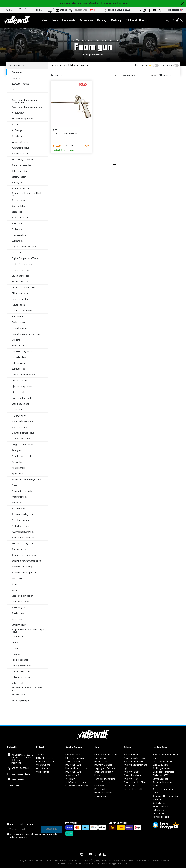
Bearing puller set (20, 189)
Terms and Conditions (105, 779)
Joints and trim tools (22, 398)
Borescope (17, 212)
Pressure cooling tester (23, 514)
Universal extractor (21, 677)
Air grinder (17, 136)
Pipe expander (18, 468)
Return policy (101, 789)
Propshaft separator (22, 520)
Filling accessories (21, 293)
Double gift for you (162, 768)
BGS (55, 130)
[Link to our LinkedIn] (104, 854)
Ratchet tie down (20, 549)
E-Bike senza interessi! (163, 772)
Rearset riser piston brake (24, 555)
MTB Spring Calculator (76, 782)
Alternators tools (20, 148)
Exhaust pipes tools (21, 282)
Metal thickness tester (23, 421)
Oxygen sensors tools (23, 445)
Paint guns (17, 450)
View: (154, 75)
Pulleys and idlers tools (23, 532)
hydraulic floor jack (21, 84)
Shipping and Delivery (105, 768)
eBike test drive (73, 762)
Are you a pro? (72, 775)
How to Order (101, 762)
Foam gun (113, 40)
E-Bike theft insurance (76, 758)
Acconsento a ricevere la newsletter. (34, 836)
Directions (16, 763)
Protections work (20, 526)
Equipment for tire (20, 276)
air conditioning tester (22, 119)
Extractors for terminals (24, 287)
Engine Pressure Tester (23, 264)
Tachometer (18, 637)
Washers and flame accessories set (27, 689)
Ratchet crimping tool (22, 543)
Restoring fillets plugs (23, 567)
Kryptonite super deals (164, 789)
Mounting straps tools (23, 433)
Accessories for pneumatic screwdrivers (25, 101)
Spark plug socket (20, 602)
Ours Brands (42, 768)
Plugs (14, 485)
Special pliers (18, 613)
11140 (14, 90)
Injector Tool (18, 392)
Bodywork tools (19, 206)
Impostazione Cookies (134, 789)
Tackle (15, 642)
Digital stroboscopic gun (24, 247)
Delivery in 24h (140, 66)
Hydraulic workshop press (24, 375)
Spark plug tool (19, 607)
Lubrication (17, 410)
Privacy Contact (131, 772)
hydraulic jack (18, 369)
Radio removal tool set (23, 538)
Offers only (166, 66)
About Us (41, 755)
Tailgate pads (159, 810)
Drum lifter (17, 253)
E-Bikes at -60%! (135, 20)
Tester (15, 648)
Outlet (156, 793)
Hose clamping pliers (22, 351)
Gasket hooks (18, 322)
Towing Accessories (22, 666)
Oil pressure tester (21, 439)
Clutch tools (18, 241)
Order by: (116, 75)
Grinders (16, 340)
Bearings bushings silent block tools (27, 194)
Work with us (43, 772)
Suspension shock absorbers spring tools (29, 631)
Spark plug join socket (22, 596)
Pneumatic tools (20, 497)
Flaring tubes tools (21, 299)
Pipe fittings (18, 474)
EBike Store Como (45, 758)
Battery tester (19, 177)
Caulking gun (18, 229)
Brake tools (17, 223)
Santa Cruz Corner (161, 807)
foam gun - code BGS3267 (65, 134)
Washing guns (19, 695)
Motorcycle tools (20, 427)
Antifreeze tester (20, 154)
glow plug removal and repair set (28, 334)
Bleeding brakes (19, 200)
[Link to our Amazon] (100, 854)
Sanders (16, 584)
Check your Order (74, 755)
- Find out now (120, 4)
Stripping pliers (19, 625)
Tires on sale (159, 814)
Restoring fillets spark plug (25, 573)
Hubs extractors (20, 363)
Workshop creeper (21, 701)
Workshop (116, 20)
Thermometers (19, 654)
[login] (181, 20)
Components (69, 20)
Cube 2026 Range (161, 765)
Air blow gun (18, 113)
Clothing (102, 20)
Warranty (70, 779)
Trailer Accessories (21, 671)
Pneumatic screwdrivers (23, 491)
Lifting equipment (20, 404)
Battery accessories (21, 165)
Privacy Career (131, 779)
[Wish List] (172, 20)
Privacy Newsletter (133, 775)
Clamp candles (19, 235)
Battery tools (18, 183)
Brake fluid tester (20, 218)
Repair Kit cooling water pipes (26, 561)
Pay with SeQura (73, 765)
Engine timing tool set (23, 270)
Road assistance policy (76, 768)
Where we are (43, 765)
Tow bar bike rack (161, 817)
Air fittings (17, 130)
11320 (14, 95)
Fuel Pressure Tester (22, 311)
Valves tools (18, 683)
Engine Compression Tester (25, 258)
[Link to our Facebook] (86, 854)
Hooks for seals (19, 346)
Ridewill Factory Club (46, 762)
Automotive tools (97, 40)
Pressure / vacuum (21, 509)
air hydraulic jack (20, 142)
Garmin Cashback (161, 779)
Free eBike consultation (77, 786)
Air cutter (16, 125)
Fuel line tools (19, 305)
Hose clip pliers (19, 357)
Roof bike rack (159, 803)
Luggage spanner (20, 415)
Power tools (18, 503)
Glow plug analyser (21, 328)
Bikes (55, 20)
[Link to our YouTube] (91, 854)
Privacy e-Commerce (133, 762)
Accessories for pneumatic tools (28, 107)
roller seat (17, 578)
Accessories (86, 20)
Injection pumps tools (22, 386)
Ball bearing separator (23, 159)
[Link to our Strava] (95, 854)
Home (71, 40)
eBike (44, 20)
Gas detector (18, 317)
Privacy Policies (131, 755)
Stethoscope (18, 619)
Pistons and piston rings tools (26, 479)
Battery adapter (19, 171)
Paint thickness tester (22, 456)
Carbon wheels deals (163, 762)
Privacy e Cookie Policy (134, 758)
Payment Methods (103, 765)
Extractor (16, 78)
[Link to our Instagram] (82, 854)
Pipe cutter (17, 462)
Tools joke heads (20, 660)
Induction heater (19, 381)
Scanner (16, 590)
